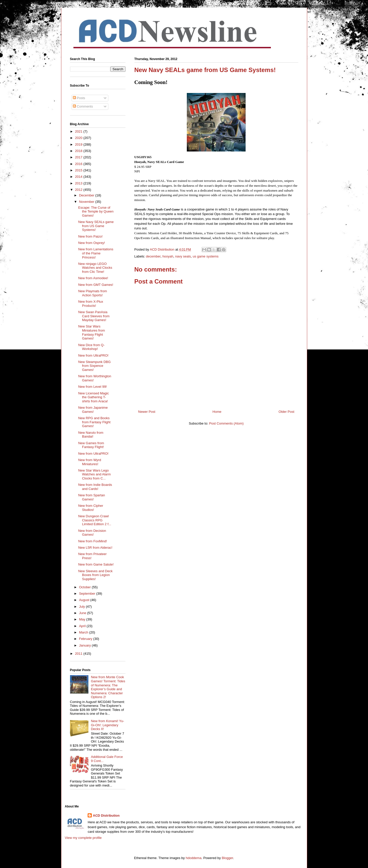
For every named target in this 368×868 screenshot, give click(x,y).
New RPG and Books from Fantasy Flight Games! (94, 422)
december (153, 256)
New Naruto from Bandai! (91, 435)
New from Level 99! (93, 387)
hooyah (168, 256)
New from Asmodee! (93, 278)
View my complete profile (83, 838)
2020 (79, 138)
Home (217, 412)
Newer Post (147, 412)
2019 (79, 144)
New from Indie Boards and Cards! (95, 487)
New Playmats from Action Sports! (93, 293)
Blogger (227, 858)
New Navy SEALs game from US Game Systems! (96, 226)
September (88, 594)
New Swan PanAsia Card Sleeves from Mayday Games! (94, 316)
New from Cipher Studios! (91, 508)
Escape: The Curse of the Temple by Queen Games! (96, 212)
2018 (79, 151)
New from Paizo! (90, 236)
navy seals (183, 256)
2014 (79, 177)
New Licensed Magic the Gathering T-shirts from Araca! (94, 397)
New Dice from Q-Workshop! (91, 347)
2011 (79, 654)
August (85, 600)
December (87, 195)
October (85, 587)
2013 (79, 183)
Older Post (286, 412)
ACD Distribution (106, 816)
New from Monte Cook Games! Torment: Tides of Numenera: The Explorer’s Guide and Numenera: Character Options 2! (108, 687)
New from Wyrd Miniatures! (90, 462)
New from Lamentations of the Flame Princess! (96, 253)
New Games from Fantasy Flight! (91, 445)
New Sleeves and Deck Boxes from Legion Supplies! (95, 575)
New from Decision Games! (92, 533)
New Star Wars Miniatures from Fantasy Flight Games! (92, 332)
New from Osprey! (92, 243)
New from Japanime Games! (93, 410)
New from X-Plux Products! (91, 304)
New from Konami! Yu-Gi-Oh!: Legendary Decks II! (108, 725)
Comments (83, 106)
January (85, 645)
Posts (79, 98)
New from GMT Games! (96, 285)
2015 (79, 170)
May (83, 619)
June (83, 613)
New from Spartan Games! (92, 497)
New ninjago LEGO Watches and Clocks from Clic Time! (95, 268)
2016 (79, 164)
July (82, 607)
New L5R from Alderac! (95, 548)
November (87, 202)
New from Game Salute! (96, 564)
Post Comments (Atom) (226, 423)
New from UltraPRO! (93, 355)
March (84, 632)
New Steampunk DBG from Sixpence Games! (94, 366)
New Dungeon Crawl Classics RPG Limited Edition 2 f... (95, 520)
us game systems (206, 256)
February (86, 639)
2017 (79, 157)
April (83, 626)
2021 (79, 131)
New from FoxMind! (93, 541)
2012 (79, 190)
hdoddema (194, 858)
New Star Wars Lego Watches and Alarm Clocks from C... (94, 474)
